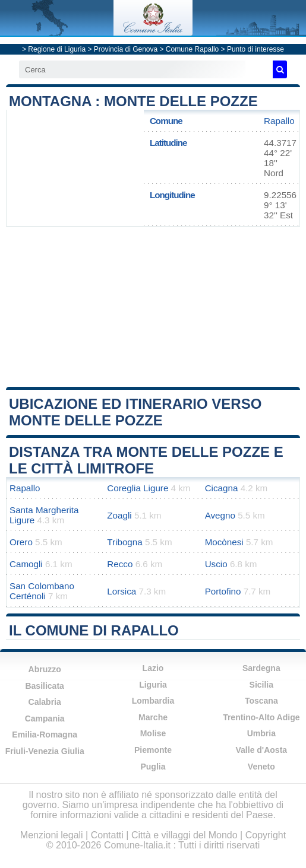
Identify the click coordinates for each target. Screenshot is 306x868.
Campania (45, 718)
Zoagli (119, 515)
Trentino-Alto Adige (261, 717)
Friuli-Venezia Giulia (45, 751)
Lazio (153, 668)
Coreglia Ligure (138, 488)
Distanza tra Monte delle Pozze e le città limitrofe (146, 460)
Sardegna (261, 668)
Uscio (216, 564)
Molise (153, 733)
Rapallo (279, 121)
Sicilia (261, 685)
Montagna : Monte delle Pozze (133, 101)
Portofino (223, 591)
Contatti (107, 835)
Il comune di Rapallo (94, 630)
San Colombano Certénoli (42, 591)
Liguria (153, 685)
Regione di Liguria (57, 49)
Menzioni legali (52, 835)
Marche (153, 717)
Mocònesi (224, 542)
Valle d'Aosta (262, 750)
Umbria (261, 733)
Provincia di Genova (126, 49)
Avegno (220, 515)
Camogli (26, 564)
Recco (120, 564)
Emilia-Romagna (45, 735)
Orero (21, 542)
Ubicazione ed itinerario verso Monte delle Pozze (135, 412)
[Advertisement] (153, 307)
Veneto (261, 767)
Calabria (45, 702)
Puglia (153, 767)
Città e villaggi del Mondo (184, 835)
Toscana (261, 701)
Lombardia (153, 701)
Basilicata (44, 686)
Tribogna (124, 542)
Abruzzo (45, 669)
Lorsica (122, 591)
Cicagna (222, 488)
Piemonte (153, 750)
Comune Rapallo (192, 49)
